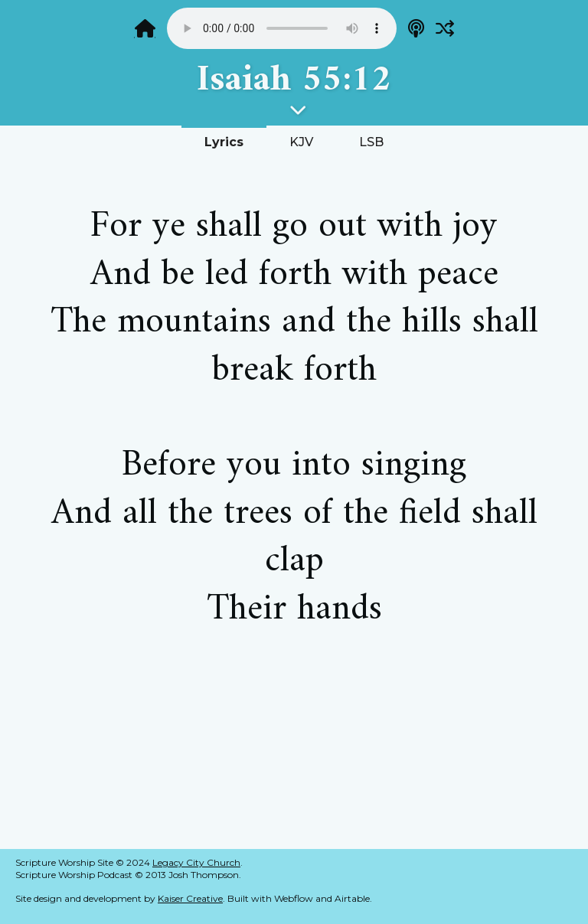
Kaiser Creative (190, 898)
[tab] (224, 141)
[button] (294, 109)
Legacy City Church (196, 862)
